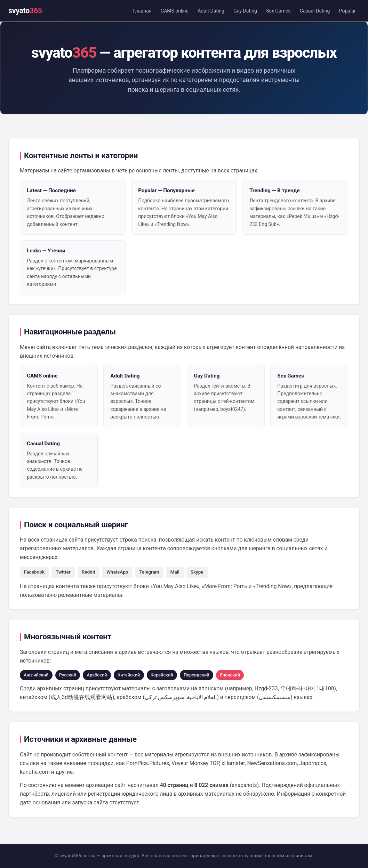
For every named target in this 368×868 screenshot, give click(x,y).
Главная (142, 11)
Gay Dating (245, 11)
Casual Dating (315, 11)
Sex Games (278, 11)
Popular (347, 11)
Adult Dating (211, 11)
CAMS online (175, 11)
